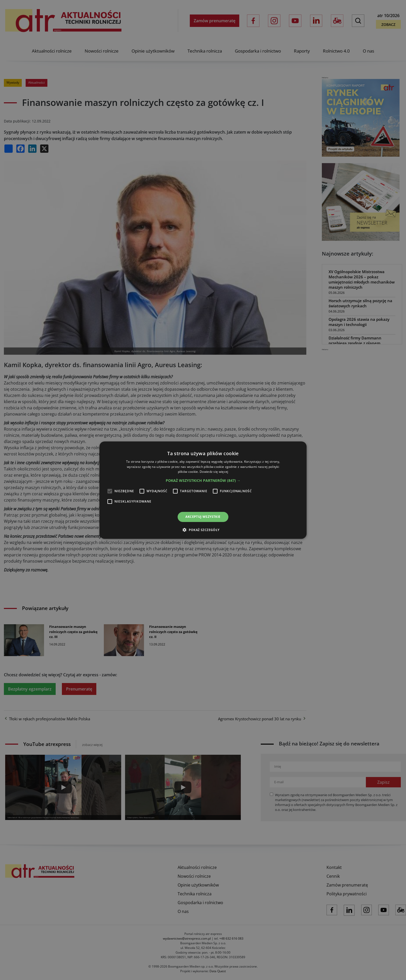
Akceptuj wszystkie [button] (203, 517)
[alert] (203, 490)
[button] (203, 481)
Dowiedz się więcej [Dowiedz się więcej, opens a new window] (214, 472)
